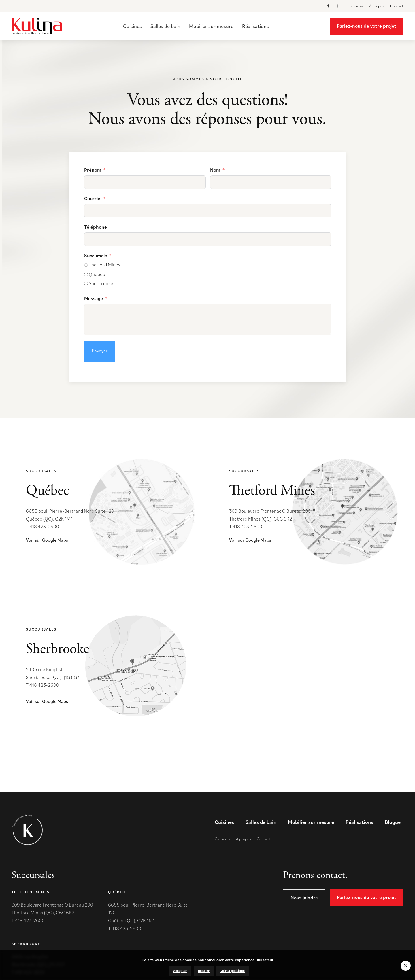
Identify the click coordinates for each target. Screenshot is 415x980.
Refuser (204, 971)
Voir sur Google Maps (47, 540)
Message (94, 298)
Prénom (93, 170)
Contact (397, 6)
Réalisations (255, 26)
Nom (215, 170)
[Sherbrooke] (86, 284)
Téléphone (96, 227)
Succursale (96, 256)
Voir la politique (233, 971)
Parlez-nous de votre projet (367, 26)
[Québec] (86, 274)
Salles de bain (165, 26)
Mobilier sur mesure (211, 26)
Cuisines (132, 26)
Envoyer (100, 351)
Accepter (180, 971)
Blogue (393, 822)
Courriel (93, 198)
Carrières (356, 6)
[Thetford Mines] (86, 265)
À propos (377, 6)
